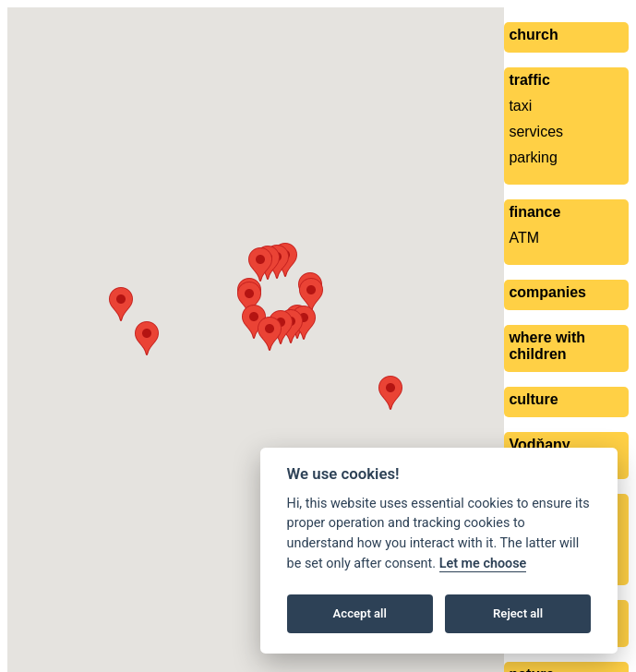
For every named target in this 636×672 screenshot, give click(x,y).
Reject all (518, 613)
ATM (524, 238)
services (536, 132)
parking (533, 157)
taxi (520, 106)
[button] (304, 323)
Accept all (360, 613)
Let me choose (483, 564)
